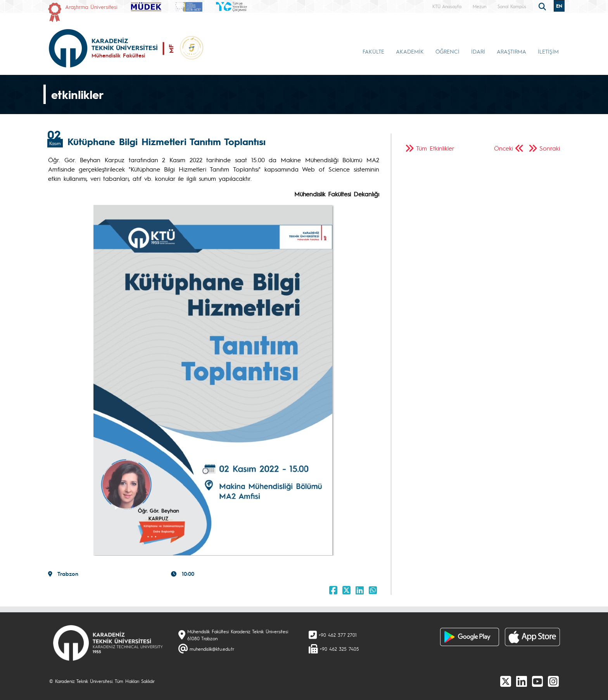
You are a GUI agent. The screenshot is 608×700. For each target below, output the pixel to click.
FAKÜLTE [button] (373, 51)
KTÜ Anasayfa (447, 6)
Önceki (503, 148)
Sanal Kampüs (512, 6)
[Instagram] (553, 681)
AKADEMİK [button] (410, 51)
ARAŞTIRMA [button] (511, 51)
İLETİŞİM (548, 51)
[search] (543, 6)
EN (559, 6)
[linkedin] (522, 681)
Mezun (479, 6)
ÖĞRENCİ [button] (447, 51)
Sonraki (550, 148)
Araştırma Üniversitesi (91, 7)
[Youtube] (537, 681)
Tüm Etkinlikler (435, 148)
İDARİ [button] (478, 51)
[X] (506, 681)
